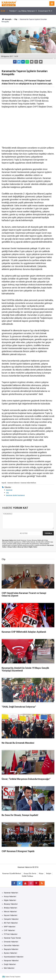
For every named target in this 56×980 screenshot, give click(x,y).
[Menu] (52, 4)
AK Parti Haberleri (11, 923)
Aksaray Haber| (23, 547)
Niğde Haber (33, 547)
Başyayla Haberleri (11, 949)
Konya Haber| (13, 547)
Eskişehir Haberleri (11, 919)
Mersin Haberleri (10, 912)
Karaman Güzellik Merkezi (12, 874)
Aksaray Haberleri (11, 904)
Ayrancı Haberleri (10, 953)
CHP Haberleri (9, 930)
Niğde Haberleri (10, 900)
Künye (41, 874)
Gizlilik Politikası (28, 876)
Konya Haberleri (10, 897)
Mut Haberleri (9, 968)
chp (7, 493)
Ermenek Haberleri (11, 942)
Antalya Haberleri (10, 908)
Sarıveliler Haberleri (12, 945)
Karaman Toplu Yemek (12, 938)
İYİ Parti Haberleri (11, 934)
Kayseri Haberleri (11, 915)
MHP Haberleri (10, 927)
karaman (9, 490)
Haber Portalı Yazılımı (13, 977)
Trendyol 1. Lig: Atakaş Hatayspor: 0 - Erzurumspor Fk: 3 (31, 11)
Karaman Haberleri (11, 893)
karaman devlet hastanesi (15, 495)
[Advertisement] (28, 127)
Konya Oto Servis (30, 874)
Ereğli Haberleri (10, 964)
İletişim (49, 874)
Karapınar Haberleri (11, 961)
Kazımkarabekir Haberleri (14, 957)
